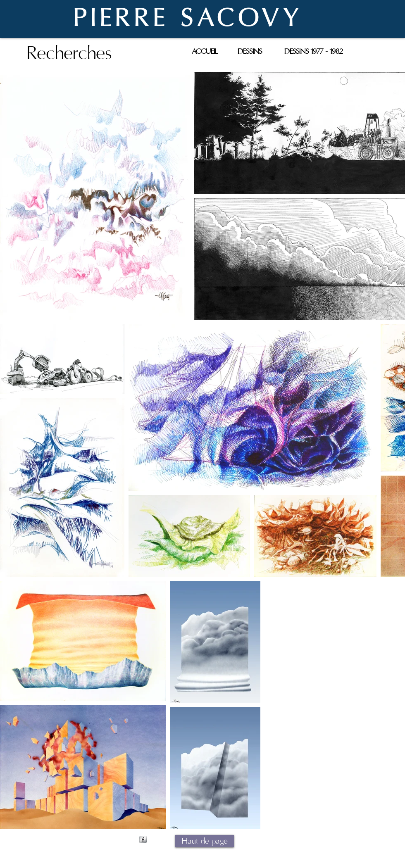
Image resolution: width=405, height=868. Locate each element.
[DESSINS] (250, 51)
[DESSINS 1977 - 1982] (314, 51)
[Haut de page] (205, 841)
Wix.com (268, 851)
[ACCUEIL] (205, 51)
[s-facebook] (143, 839)
